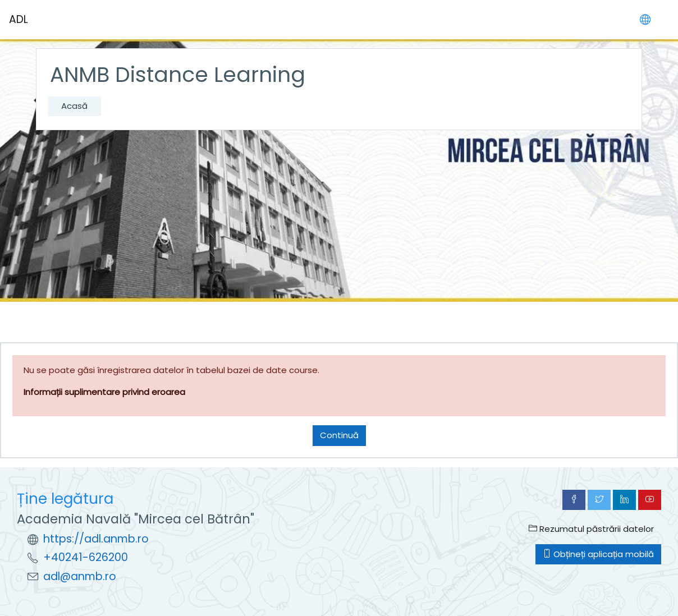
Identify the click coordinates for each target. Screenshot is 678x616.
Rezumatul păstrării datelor (591, 529)
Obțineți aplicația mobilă (598, 554)
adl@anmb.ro (80, 576)
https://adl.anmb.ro (96, 539)
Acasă (74, 106)
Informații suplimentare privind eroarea (104, 392)
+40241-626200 (86, 557)
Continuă (339, 435)
